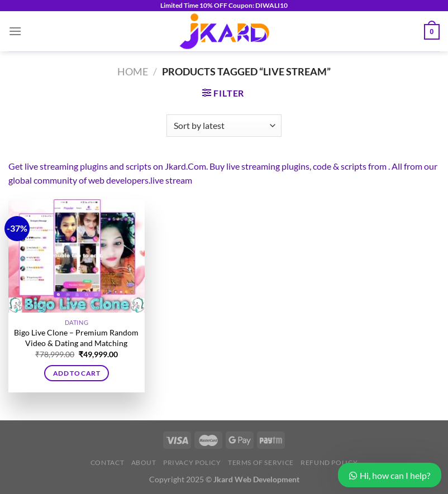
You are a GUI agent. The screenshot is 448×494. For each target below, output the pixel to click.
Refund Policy (329, 462)
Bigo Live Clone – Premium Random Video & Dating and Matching (76, 338)
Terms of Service (261, 462)
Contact (107, 462)
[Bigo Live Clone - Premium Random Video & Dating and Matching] (77, 256)
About (144, 462)
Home (133, 71)
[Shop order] (224, 126)
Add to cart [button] (77, 373)
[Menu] (15, 31)
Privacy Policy (192, 462)
